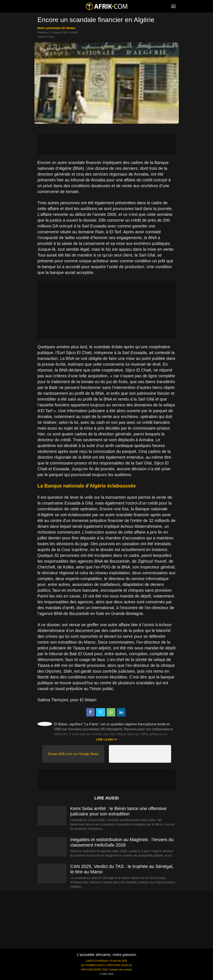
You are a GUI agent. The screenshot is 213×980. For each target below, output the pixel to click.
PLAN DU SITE (119, 961)
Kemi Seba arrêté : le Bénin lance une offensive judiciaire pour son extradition (118, 811)
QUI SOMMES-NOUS (93, 965)
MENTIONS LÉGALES (120, 965)
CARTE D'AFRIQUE (97, 961)
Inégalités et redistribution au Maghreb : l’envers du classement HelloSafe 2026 (122, 842)
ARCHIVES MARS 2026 (94, 970)
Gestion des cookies (121, 970)
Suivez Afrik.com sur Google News (73, 754)
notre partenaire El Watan (57, 28)
